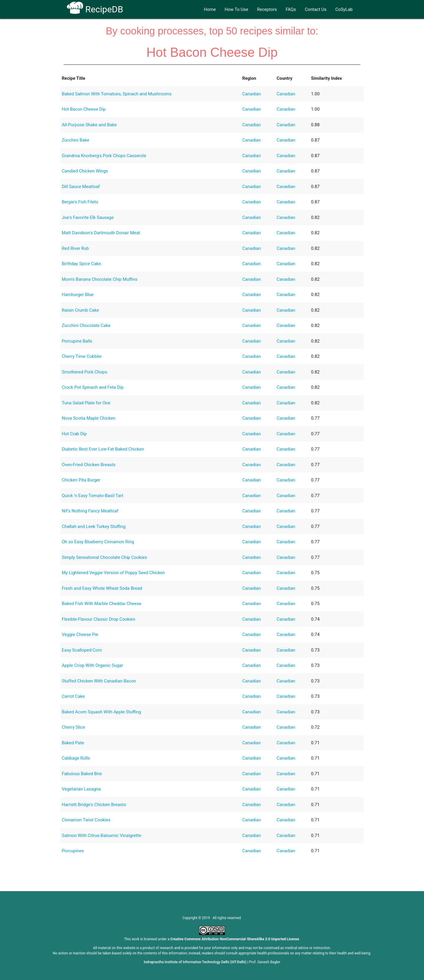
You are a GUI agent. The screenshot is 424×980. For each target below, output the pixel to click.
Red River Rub (75, 248)
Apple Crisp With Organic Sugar (92, 665)
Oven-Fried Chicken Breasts (89, 465)
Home (210, 9)
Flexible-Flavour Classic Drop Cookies (99, 619)
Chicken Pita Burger (81, 480)
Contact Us (316, 9)
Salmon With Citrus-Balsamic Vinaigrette (102, 836)
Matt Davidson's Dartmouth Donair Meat (101, 233)
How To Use (236, 9)
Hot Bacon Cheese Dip (84, 109)
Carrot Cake (73, 696)
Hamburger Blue (78, 295)
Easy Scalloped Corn (82, 650)
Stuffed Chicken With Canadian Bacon (99, 681)
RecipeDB (95, 9)
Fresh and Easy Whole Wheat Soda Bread (102, 588)
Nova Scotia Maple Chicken (89, 418)
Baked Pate (73, 743)
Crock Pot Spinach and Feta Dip (93, 387)
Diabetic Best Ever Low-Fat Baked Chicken (103, 449)
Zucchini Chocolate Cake (86, 325)
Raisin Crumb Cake (80, 310)
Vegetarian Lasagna (81, 789)
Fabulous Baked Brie (82, 774)
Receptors (267, 9)
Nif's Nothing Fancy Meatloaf (90, 511)
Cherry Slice (73, 727)
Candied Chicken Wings (85, 171)
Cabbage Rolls (76, 758)
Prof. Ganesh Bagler (265, 962)
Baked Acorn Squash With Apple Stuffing (101, 712)
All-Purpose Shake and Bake (89, 125)
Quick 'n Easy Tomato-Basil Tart (93, 496)
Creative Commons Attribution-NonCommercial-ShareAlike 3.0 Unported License (235, 939)
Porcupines (73, 851)
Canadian (252, 94)
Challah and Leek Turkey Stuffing (94, 526)
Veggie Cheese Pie (80, 634)
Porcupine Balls (77, 341)
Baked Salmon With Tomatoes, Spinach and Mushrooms (117, 94)
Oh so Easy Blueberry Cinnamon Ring (98, 542)
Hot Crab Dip (74, 434)
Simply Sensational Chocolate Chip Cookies (105, 557)
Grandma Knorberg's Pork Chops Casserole (104, 156)
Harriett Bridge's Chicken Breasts (94, 805)
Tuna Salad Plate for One (86, 403)
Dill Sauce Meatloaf (81, 187)
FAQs (291, 9)
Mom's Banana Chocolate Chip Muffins (100, 279)
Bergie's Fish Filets (80, 202)
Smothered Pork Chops (85, 372)
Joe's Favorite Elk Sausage (88, 217)
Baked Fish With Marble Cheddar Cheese (102, 604)
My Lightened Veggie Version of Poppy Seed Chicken (113, 573)
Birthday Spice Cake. (82, 264)
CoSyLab (344, 9)
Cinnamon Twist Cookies (86, 820)
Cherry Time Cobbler (82, 356)
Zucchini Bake (76, 140)
